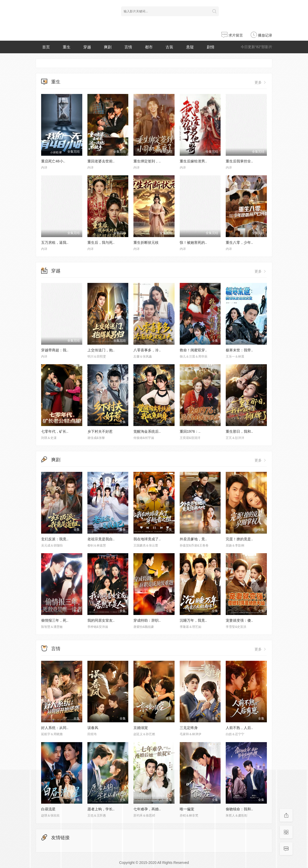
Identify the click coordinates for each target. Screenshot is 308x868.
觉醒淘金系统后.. (147, 431)
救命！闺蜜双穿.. (193, 350)
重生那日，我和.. (239, 431)
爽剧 (108, 47)
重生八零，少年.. (239, 242)
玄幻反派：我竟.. (55, 539)
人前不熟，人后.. (239, 728)
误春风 (93, 728)
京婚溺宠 (141, 728)
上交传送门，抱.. (101, 350)
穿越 (87, 47)
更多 (261, 82)
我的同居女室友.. (101, 620)
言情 (128, 47)
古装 (169, 47)
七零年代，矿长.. (55, 431)
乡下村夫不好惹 (100, 431)
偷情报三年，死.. (55, 620)
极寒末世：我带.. (239, 350)
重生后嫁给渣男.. (193, 161)
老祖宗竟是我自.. (101, 539)
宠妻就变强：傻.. (239, 620)
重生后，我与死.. (101, 242)
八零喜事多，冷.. (147, 350)
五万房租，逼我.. (55, 242)
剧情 (211, 47)
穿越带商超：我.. (55, 350)
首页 (46, 47)
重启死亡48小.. (53, 161)
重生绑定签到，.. (147, 161)
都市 (149, 47)
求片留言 (232, 35)
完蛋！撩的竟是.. (239, 539)
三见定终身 (189, 728)
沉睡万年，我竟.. (193, 620)
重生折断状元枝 (146, 242)
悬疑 (190, 47)
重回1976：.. (190, 431)
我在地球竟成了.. (147, 539)
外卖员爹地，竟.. (193, 539)
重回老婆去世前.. (101, 161)
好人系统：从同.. (55, 728)
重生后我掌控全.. (239, 161)
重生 (67, 47)
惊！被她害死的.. (193, 242)
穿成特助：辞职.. (147, 620)
